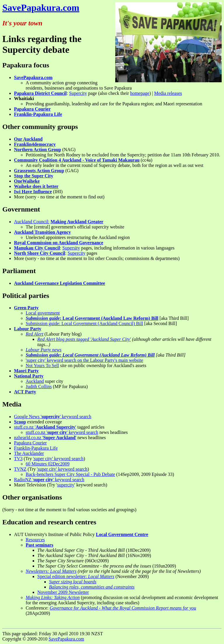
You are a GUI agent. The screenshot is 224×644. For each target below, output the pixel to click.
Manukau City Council (37, 248)
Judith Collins (39, 386)
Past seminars (40, 545)
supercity (66, 485)
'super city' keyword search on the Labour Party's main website (84, 360)
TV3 (18, 459)
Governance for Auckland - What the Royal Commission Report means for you (123, 608)
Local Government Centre (122, 534)
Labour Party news (44, 350)
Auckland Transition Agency (42, 232)
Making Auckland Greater (77, 222)
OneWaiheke (27, 181)
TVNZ (20, 469)
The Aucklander (29, 453)
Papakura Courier (32, 109)
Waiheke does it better (36, 186)
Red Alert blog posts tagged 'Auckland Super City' (84, 339)
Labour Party (28, 329)
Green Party (26, 308)
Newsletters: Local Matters (51, 571)
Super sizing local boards (73, 582)
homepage (140, 93)
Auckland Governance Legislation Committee (60, 283)
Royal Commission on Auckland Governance (59, 243)
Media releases (168, 93)
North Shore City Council (40, 253)
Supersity (71, 248)
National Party (29, 376)
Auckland (35, 381)
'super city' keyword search (58, 459)
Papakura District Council (40, 93)
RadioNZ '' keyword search (49, 480)
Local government (43, 313)
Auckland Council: (32, 222)
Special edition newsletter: (76, 576)
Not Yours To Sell (42, 365)
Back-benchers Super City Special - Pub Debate (70, 474)
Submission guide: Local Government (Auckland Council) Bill (84, 323)
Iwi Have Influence (33, 192)
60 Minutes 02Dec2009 (48, 464)
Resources (35, 540)
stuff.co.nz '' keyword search (62, 432)
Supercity (78, 93)
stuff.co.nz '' (45, 427)
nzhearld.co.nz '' (45, 438)
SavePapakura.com (41, 8)
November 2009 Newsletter (63, 592)
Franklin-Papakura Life (38, 114)
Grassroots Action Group (39, 171)
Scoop (20, 422)
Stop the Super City (34, 176)
